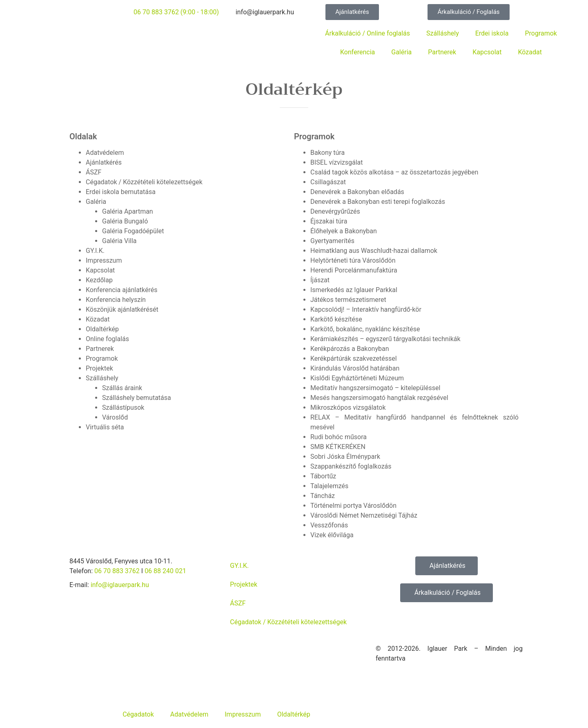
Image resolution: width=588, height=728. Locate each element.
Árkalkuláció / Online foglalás (367, 33)
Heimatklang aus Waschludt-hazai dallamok (374, 251)
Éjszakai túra (329, 221)
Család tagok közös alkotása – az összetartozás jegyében (394, 172)
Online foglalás (107, 339)
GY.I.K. (95, 251)
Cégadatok (138, 714)
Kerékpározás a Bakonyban (350, 349)
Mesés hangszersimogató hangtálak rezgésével (379, 398)
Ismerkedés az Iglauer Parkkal (354, 290)
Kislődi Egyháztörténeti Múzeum (357, 378)
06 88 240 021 (165, 571)
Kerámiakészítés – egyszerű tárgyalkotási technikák (385, 339)
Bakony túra (327, 153)
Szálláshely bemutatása (137, 398)
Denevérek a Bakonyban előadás (357, 192)
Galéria (401, 52)
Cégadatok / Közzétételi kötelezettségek (144, 182)
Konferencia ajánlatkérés (122, 290)
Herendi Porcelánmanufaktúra (354, 270)
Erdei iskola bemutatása (121, 192)
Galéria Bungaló (125, 221)
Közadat (530, 52)
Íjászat (320, 280)
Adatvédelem (105, 153)
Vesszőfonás (329, 525)
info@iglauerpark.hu (120, 585)
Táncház (323, 496)
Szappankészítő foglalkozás (351, 466)
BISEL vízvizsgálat (337, 162)
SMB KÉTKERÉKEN (338, 447)
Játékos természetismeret (348, 300)
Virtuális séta (105, 427)
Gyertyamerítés (332, 241)
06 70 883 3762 (117, 571)
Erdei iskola (492, 33)
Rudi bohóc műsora (339, 437)
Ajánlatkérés (104, 162)
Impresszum (104, 260)
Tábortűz (323, 476)
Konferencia (357, 52)
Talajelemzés (329, 486)
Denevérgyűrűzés (335, 211)
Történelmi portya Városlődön (353, 506)
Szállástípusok (123, 408)
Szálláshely (443, 33)
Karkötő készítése (336, 319)
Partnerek (442, 52)
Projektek (99, 368)
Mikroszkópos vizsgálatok (348, 408)
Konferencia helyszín (116, 300)
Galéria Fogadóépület (133, 231)
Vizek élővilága (332, 535)
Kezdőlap (99, 280)
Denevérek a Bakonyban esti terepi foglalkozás (378, 202)
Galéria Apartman (128, 211)
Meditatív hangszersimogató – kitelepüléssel (375, 388)
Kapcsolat (487, 52)
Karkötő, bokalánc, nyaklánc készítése (365, 329)
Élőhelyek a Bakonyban (344, 231)
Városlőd (115, 417)
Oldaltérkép (102, 329)
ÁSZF (94, 172)
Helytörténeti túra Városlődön (353, 260)
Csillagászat (328, 182)
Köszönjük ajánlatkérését (122, 309)
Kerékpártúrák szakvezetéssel (354, 358)
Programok (541, 33)
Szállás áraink (122, 388)
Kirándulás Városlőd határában (355, 368)
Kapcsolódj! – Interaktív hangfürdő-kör (366, 309)
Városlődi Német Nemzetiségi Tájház (364, 515)
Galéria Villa (119, 241)
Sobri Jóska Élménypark (345, 457)
